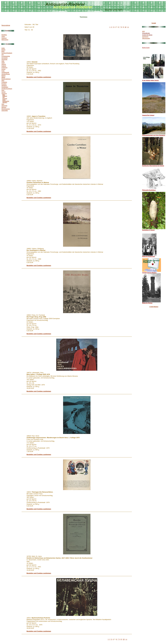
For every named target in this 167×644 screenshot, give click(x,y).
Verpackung (145, 37)
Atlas (4, 95)
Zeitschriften (5, 111)
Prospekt (5, 99)
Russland (4, 84)
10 (125, 27)
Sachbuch (4, 85)
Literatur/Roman (6, 74)
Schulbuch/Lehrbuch (7, 89)
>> (128, 27)
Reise (4, 100)
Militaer (3, 77)
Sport (3, 90)
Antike (3, 48)
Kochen (3, 69)
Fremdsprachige (6, 56)
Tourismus (4, 94)
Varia (3, 104)
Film (3, 55)
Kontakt (154, 23)
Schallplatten (5, 87)
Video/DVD (4, 106)
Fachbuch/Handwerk (7, 53)
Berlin (3, 51)
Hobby (3, 63)
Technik (3, 92)
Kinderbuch (4, 68)
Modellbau (4, 35)
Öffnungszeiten (146, 38)
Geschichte (4, 59)
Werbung (4, 107)
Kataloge (4, 66)
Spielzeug (4, 38)
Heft (3, 97)
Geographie (5, 58)
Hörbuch (4, 64)
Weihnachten (5, 40)
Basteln (3, 50)
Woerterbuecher (6, 109)
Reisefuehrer (6, 101)
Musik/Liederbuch (6, 79)
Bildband (5, 96)
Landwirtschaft (5, 72)
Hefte (3, 61)
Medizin (3, 76)
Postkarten (4, 82)
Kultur (3, 71)
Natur (3, 81)
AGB (143, 31)
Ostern (3, 36)
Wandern (5, 102)
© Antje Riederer (154, 307)
